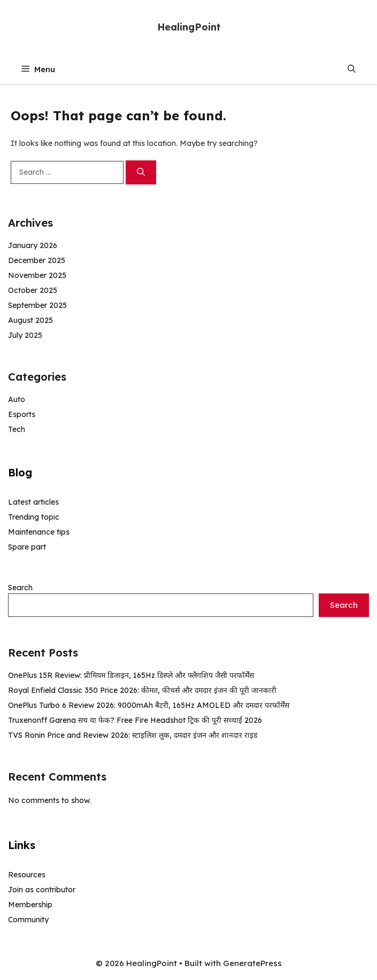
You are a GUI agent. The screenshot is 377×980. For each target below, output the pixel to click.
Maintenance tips (39, 532)
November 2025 (37, 275)
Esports (22, 414)
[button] (352, 69)
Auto (17, 399)
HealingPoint (189, 27)
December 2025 (37, 260)
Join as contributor (42, 890)
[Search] (141, 172)
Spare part (27, 547)
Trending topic (34, 517)
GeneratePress (252, 963)
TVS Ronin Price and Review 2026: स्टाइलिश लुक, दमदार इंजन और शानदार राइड (133, 735)
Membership (30, 905)
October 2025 (33, 290)
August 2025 (30, 320)
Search (20, 588)
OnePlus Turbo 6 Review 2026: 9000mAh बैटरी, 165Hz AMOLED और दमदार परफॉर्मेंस (149, 705)
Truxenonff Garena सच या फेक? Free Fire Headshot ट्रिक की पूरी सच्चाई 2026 (135, 720)
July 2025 (25, 335)
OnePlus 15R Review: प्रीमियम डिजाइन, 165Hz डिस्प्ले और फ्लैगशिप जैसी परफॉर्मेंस (131, 675)
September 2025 (37, 305)
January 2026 (33, 245)
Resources (27, 875)
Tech (17, 429)
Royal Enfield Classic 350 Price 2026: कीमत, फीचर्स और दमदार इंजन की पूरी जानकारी (142, 690)
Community (28, 920)
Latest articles (33, 502)
